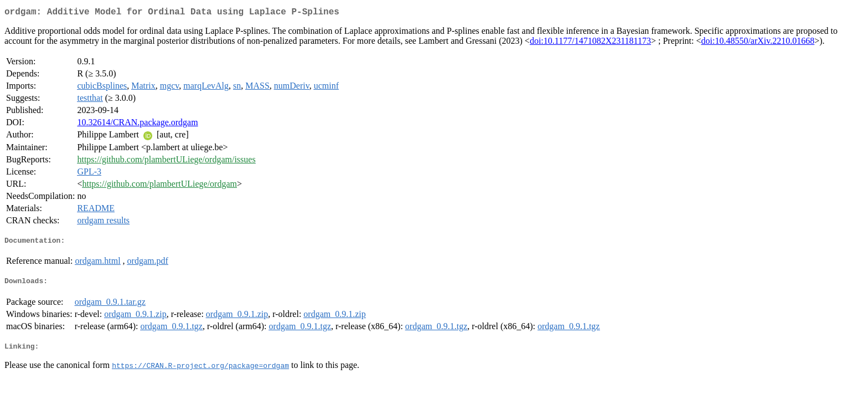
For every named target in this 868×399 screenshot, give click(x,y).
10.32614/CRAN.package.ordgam (137, 124)
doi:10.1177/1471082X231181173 (590, 43)
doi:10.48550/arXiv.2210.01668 (758, 43)
